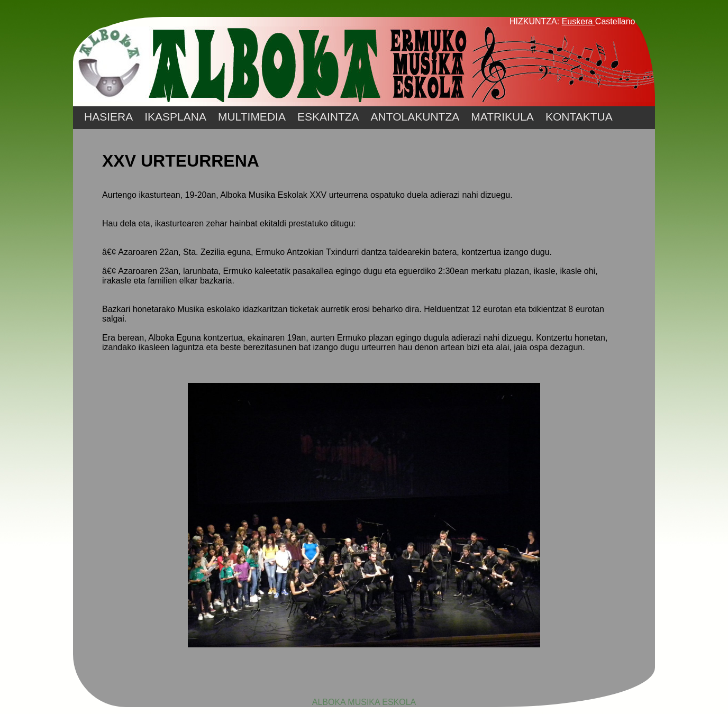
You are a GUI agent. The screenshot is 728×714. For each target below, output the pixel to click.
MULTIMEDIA (252, 117)
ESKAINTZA (328, 117)
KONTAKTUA (579, 117)
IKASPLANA (175, 117)
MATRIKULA (502, 117)
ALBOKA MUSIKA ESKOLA (364, 702)
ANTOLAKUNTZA (415, 117)
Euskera (577, 21)
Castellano (615, 21)
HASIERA (108, 117)
